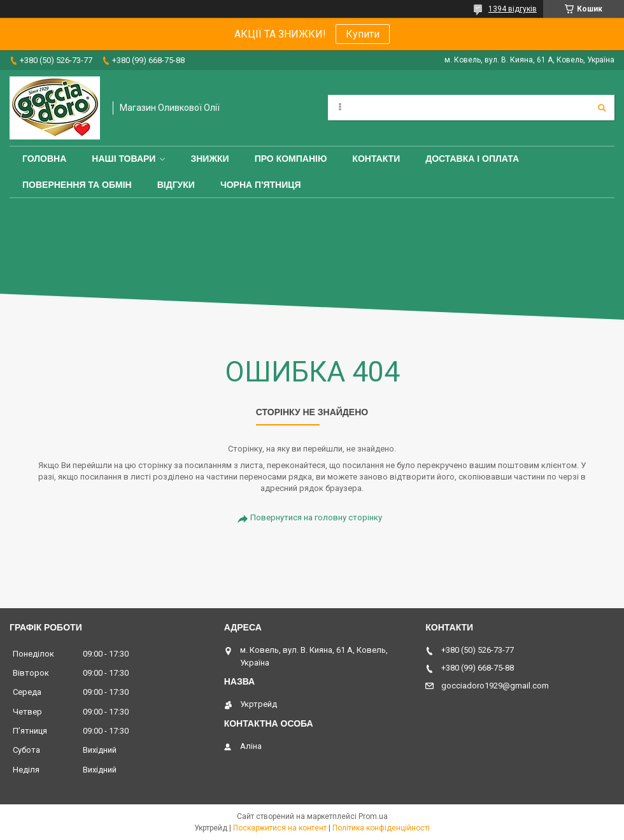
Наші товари (124, 159)
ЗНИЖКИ (209, 159)
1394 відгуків (513, 9)
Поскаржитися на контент (280, 828)
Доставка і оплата (472, 159)
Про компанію (291, 159)
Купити (363, 34)
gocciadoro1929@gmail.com (495, 686)
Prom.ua (373, 816)
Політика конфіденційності (381, 828)
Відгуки (176, 185)
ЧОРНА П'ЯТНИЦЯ (261, 185)
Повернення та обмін (77, 185)
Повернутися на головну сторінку (316, 517)
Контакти (376, 159)
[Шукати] (602, 108)
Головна (44, 159)
